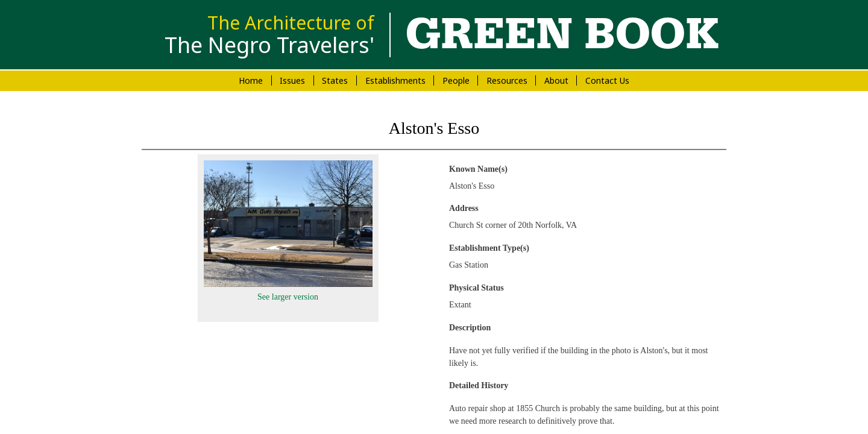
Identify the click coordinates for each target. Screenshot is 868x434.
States (335, 80)
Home (251, 80)
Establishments (395, 80)
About (556, 80)
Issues (292, 80)
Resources (507, 80)
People (456, 80)
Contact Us (607, 80)
